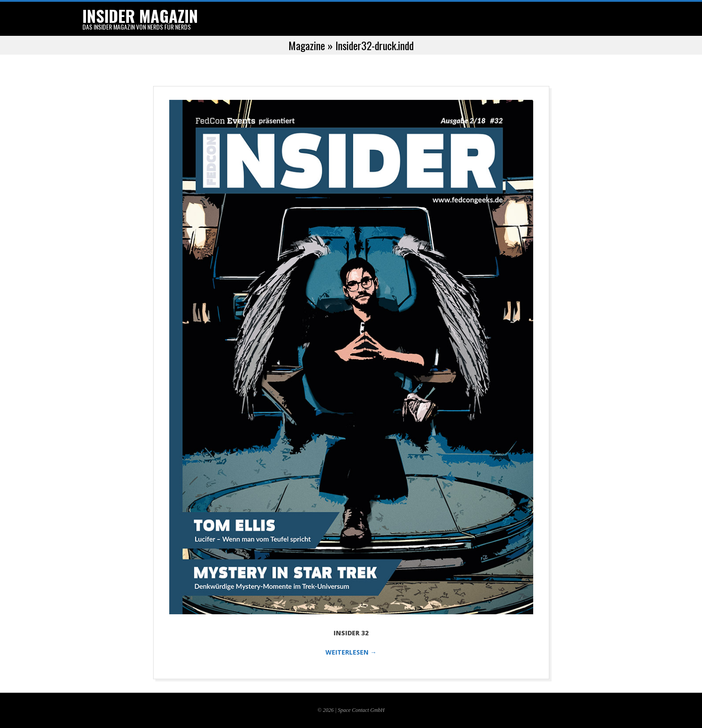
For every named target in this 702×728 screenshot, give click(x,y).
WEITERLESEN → (351, 652)
